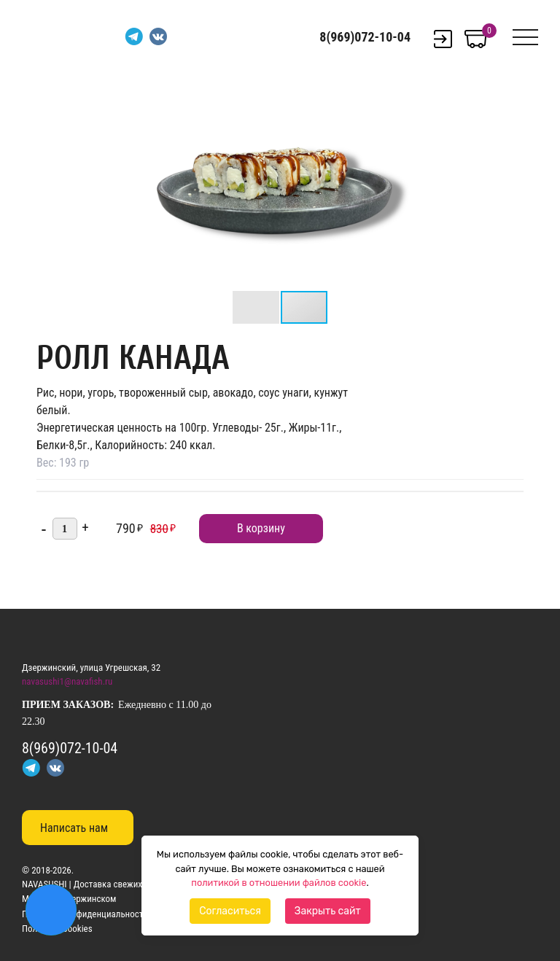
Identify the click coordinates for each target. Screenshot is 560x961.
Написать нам (74, 828)
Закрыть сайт (328, 911)
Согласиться (230, 911)
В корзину (261, 528)
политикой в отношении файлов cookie (279, 883)
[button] (408, 90)
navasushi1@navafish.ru (67, 681)
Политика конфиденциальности (85, 914)
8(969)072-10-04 (365, 37)
